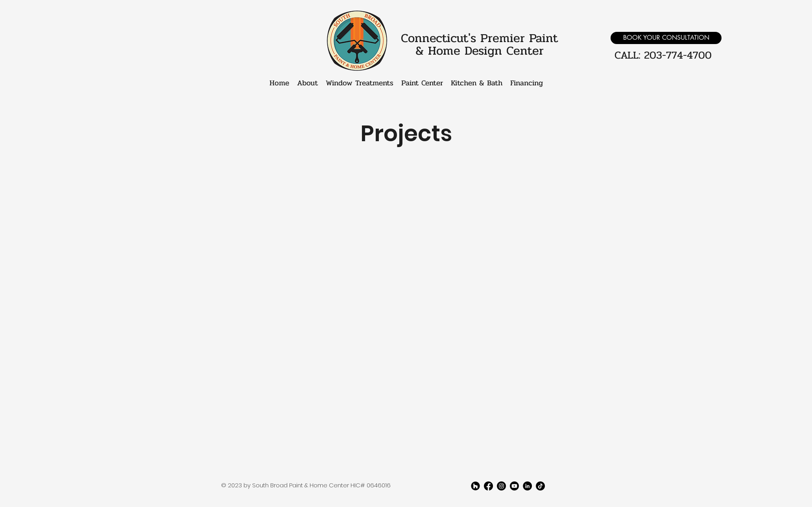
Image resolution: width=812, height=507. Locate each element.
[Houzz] (475, 486)
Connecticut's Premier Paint (479, 38)
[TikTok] (540, 486)
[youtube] (514, 486)
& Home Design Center (480, 51)
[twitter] (501, 486)
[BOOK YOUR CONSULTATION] (666, 38)
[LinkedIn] (527, 486)
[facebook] (488, 486)
